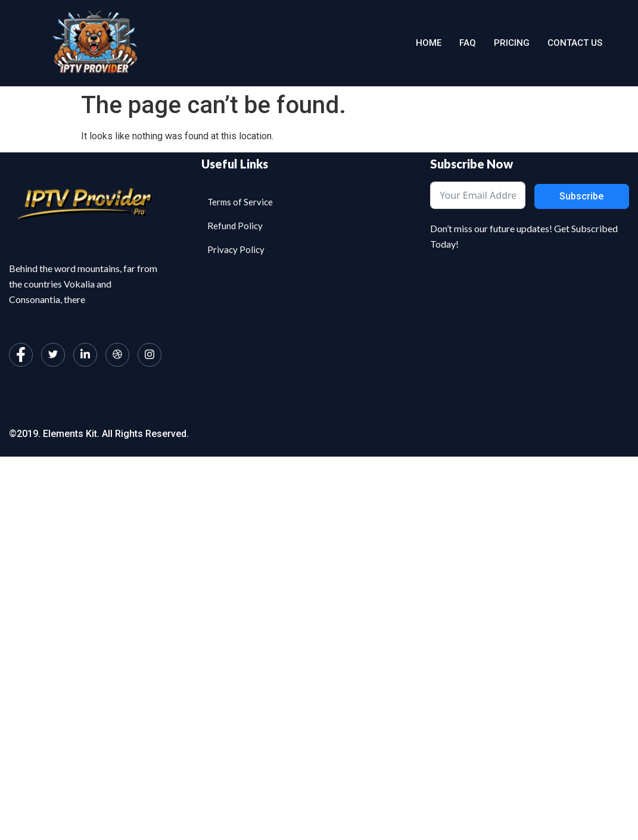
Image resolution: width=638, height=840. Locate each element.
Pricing (512, 43)
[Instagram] (150, 355)
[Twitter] (53, 355)
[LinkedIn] (85, 355)
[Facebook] (21, 355)
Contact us (575, 43)
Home (429, 43)
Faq (468, 43)
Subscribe (581, 196)
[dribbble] (117, 355)
